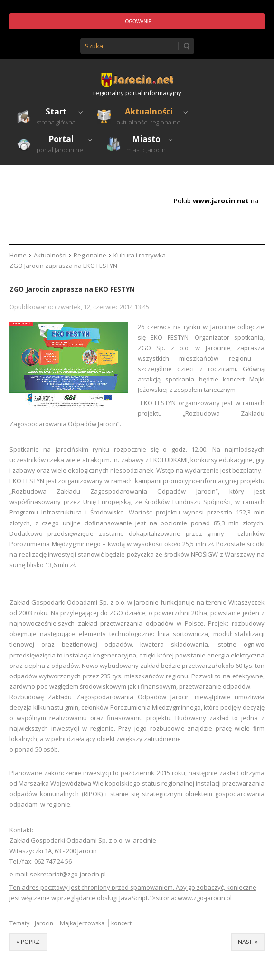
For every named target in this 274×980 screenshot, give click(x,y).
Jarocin (44, 923)
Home (18, 255)
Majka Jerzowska (82, 923)
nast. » (248, 942)
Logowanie (137, 22)
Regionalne (90, 255)
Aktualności (50, 255)
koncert (121, 923)
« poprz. (28, 942)
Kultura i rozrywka (140, 255)
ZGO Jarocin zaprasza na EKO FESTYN (72, 289)
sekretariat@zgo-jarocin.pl (68, 874)
